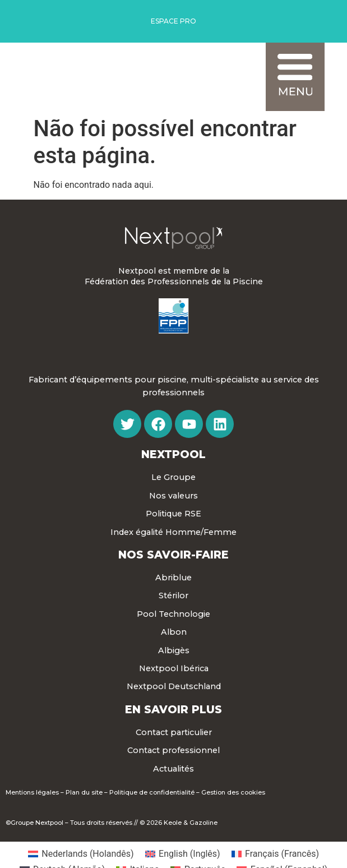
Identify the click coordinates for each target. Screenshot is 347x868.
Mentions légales (32, 792)
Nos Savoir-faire (173, 555)
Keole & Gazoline (191, 823)
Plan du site (84, 792)
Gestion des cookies (233, 792)
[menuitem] (81, 854)
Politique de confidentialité (152, 792)
